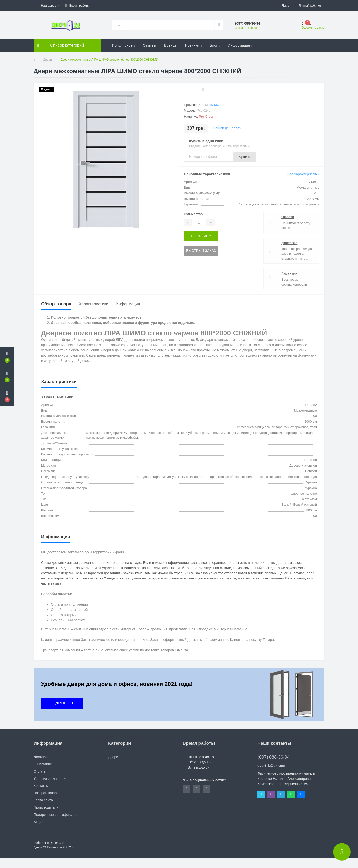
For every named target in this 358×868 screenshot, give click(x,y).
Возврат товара (46, 793)
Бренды (171, 45)
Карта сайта (43, 800)
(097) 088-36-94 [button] (274, 757)
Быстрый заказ (201, 251)
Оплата (288, 217)
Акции (38, 822)
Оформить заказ (313, 28)
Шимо (214, 105)
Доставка (289, 243)
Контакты (41, 786)
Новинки (194, 45)
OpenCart (58, 843)
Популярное (124, 45)
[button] (48, 6)
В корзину (201, 236)
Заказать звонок (246, 28)
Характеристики (94, 304)
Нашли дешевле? (227, 128)
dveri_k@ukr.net (271, 766)
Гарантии (289, 273)
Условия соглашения (50, 779)
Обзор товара (56, 304)
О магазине (43, 764)
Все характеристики (303, 174)
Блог (215, 45)
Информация (240, 45)
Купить (245, 156)
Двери (47, 60)
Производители (46, 807)
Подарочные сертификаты (55, 815)
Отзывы (150, 45)
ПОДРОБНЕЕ (62, 703)
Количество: (194, 214)
